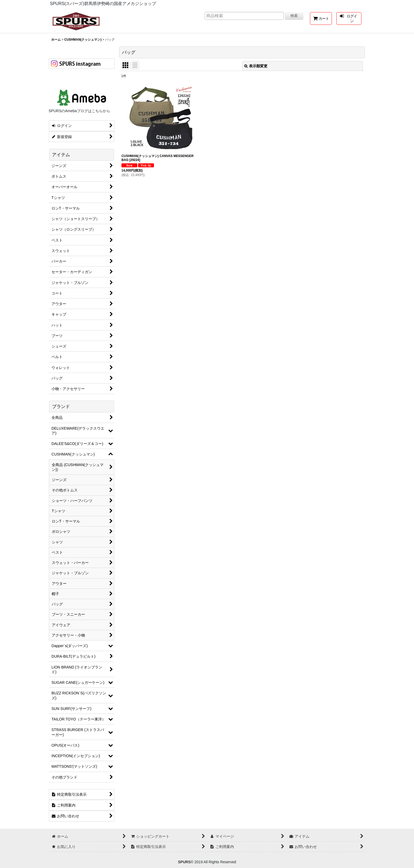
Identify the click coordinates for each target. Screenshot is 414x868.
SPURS (184, 862)
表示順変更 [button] (256, 66)
